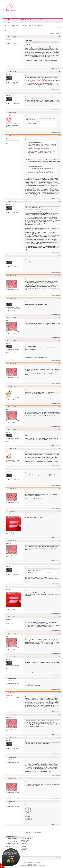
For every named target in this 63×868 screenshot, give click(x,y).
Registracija (40, 20)
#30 (59, 757)
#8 (60, 275)
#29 (59, 738)
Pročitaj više (11, 856)
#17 (59, 469)
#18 (59, 488)
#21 (59, 564)
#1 (60, 36)
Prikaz (58, 34)
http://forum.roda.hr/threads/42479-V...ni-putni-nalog (38, 83)
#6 (60, 202)
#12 (59, 363)
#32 (59, 801)
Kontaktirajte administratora (47, 858)
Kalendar (14, 22)
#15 (59, 429)
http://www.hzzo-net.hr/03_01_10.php (34, 79)
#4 (60, 112)
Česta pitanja (8, 22)
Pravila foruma (24, 852)
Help (35, 20)
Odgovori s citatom (56, 69)
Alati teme (52, 34)
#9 (60, 298)
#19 (59, 511)
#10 (59, 317)
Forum (9, 20)
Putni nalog (12, 31)
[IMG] (23, 842)
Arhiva (56, 858)
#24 (59, 633)
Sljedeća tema (38, 833)
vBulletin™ (36, 864)
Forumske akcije (21, 22)
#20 (59, 541)
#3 (60, 93)
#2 (60, 72)
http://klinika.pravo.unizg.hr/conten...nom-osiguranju (38, 209)
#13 (59, 386)
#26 (59, 678)
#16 (59, 449)
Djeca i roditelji (16, 25)
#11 (59, 340)
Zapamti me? (23, 20)
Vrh (59, 858)
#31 (59, 778)
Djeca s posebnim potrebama (29, 25)
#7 (60, 256)
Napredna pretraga (57, 22)
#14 (59, 406)
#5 (60, 135)
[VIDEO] (23, 845)
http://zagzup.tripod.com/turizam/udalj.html (36, 80)
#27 (59, 692)
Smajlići (23, 840)
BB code (23, 839)
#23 (59, 616)
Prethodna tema (29, 833)
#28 (59, 715)
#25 (59, 656)
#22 (59, 587)
